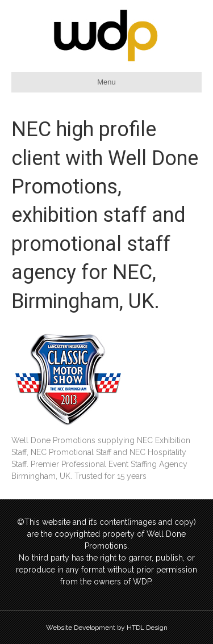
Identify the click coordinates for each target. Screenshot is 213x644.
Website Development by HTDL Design (107, 628)
